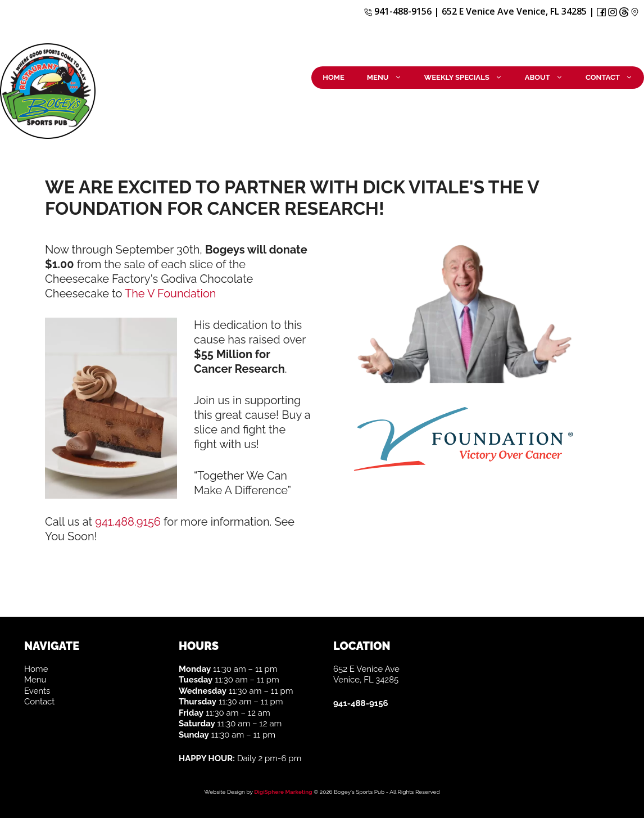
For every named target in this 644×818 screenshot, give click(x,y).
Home (334, 77)
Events (37, 691)
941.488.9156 (128, 522)
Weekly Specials (469, 78)
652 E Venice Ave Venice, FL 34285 (514, 11)
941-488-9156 (398, 11)
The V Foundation (170, 293)
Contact (615, 78)
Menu (390, 78)
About (550, 78)
